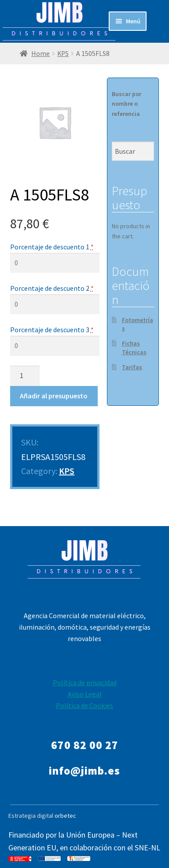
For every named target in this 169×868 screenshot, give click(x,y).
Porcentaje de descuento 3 (52, 330)
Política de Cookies (84, 705)
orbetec (65, 816)
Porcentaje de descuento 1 (52, 247)
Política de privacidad (85, 683)
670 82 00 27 (85, 745)
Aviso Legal (85, 694)
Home (40, 54)
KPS (63, 54)
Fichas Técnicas (134, 348)
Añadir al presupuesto (54, 396)
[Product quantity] (25, 376)
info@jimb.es (84, 771)
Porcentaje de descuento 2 (52, 288)
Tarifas (132, 367)
